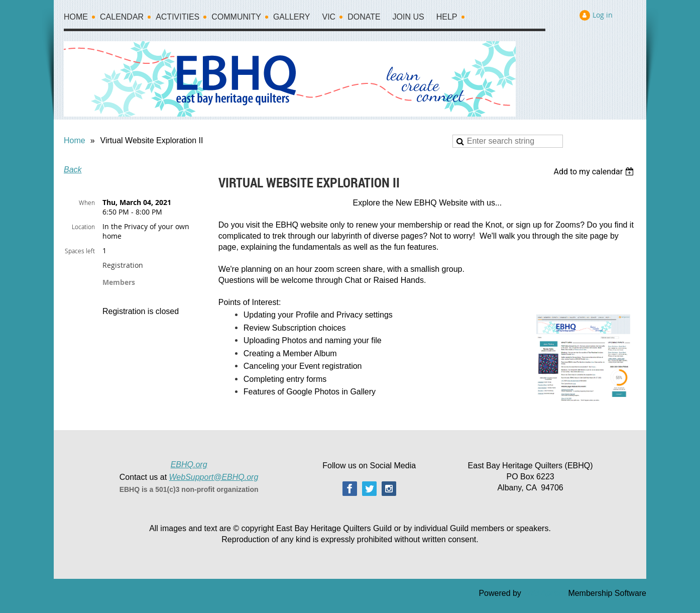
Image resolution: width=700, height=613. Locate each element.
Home (75, 140)
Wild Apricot (545, 593)
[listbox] (595, 172)
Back (73, 170)
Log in (603, 15)
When (87, 202)
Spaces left (80, 251)
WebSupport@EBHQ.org (214, 477)
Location (83, 227)
